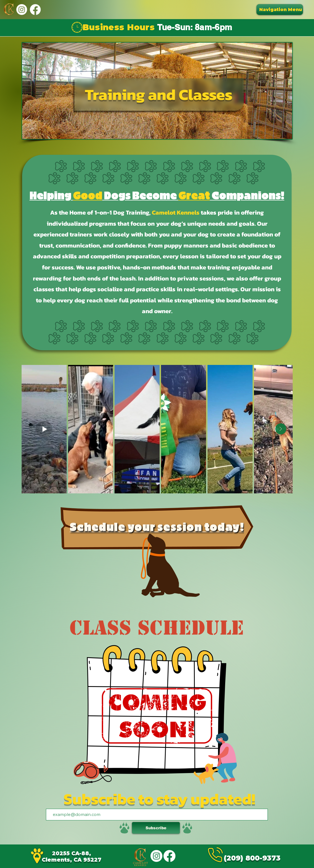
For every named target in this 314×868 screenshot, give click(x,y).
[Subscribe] (156, 828)
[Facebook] (35, 10)
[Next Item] (281, 429)
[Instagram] (22, 10)
